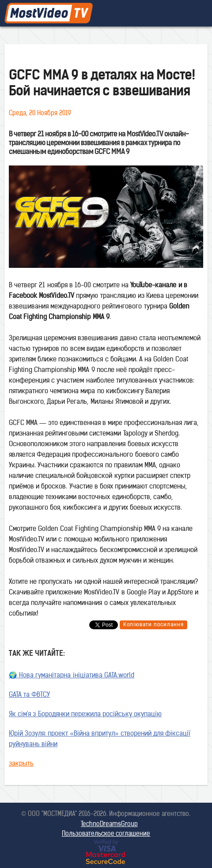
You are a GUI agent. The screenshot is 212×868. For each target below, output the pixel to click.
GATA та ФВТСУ (29, 695)
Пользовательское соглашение (106, 834)
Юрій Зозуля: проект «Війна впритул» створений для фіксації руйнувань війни (100, 739)
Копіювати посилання (153, 625)
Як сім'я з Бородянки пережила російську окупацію (85, 715)
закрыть (21, 764)
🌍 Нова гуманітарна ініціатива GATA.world (72, 676)
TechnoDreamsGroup (109, 825)
